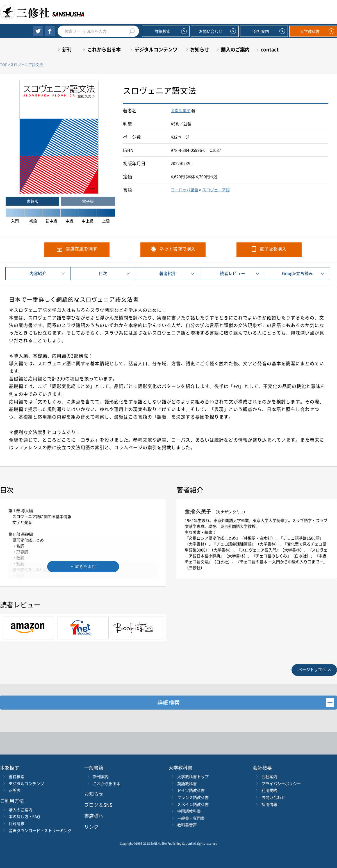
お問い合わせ (211, 31)
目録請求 (17, 823)
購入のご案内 (235, 49)
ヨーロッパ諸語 (185, 190)
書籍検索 (17, 776)
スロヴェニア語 (216, 190)
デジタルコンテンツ (156, 49)
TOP (4, 64)
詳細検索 (163, 31)
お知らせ (200, 49)
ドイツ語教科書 (191, 790)
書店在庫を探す (81, 249)
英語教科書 (187, 783)
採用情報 (269, 804)
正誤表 (15, 790)
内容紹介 (38, 273)
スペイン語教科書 (193, 804)
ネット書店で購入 (177, 249)
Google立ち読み (297, 273)
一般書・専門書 (191, 818)
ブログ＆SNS (98, 805)
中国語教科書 (189, 811)
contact (270, 49)
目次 (103, 273)
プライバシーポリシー (281, 783)
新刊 (67, 49)
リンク (91, 827)
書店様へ (94, 816)
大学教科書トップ (193, 776)
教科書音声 (187, 825)
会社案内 (261, 31)
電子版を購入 (273, 249)
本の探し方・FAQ (24, 816)
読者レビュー (233, 273)
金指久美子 (181, 110)
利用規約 (269, 790)
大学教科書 (310, 31)
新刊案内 (101, 776)
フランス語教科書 (193, 797)
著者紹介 (168, 273)
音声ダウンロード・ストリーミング (40, 830)
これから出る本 (104, 49)
